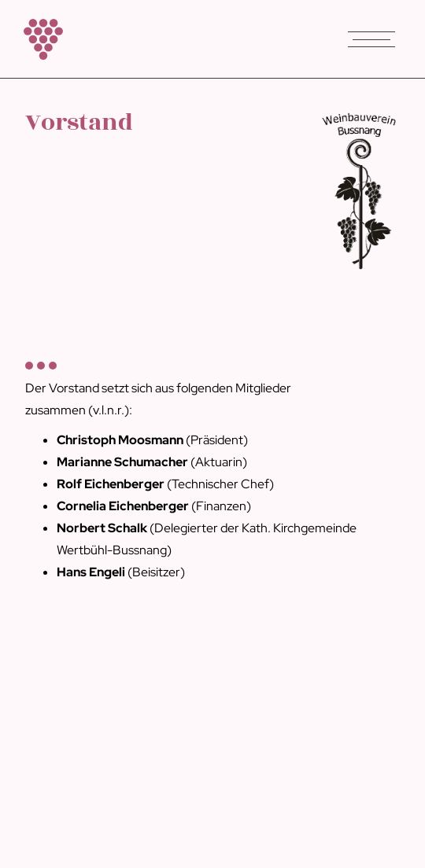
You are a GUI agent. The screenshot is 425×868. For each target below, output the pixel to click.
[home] (39, 40)
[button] (371, 39)
